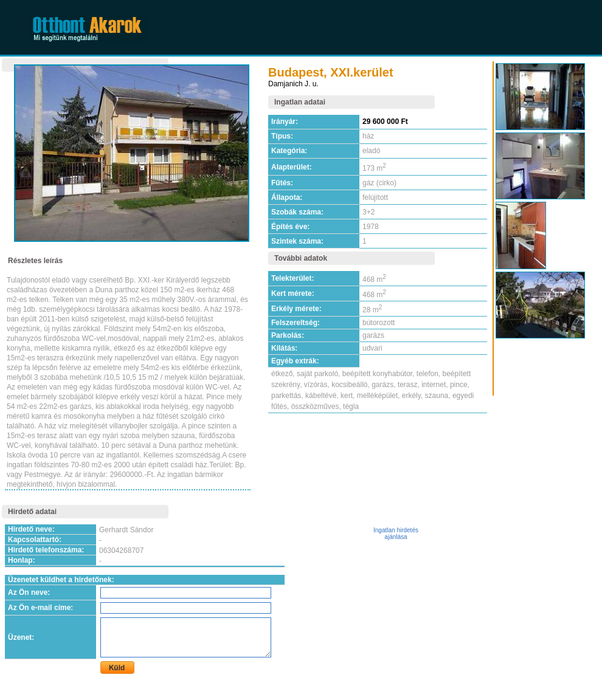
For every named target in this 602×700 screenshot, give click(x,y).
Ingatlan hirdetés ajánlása (396, 534)
